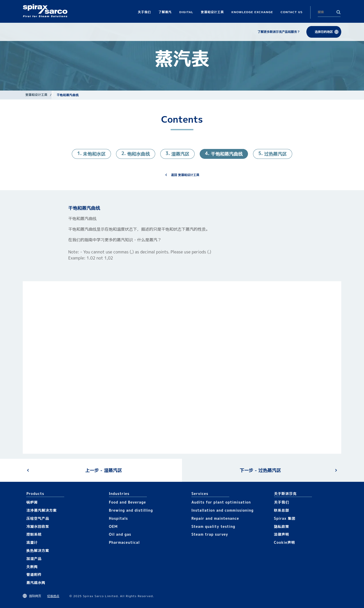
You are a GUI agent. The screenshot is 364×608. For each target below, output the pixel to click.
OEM (113, 526)
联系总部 (282, 510)
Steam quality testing (213, 526)
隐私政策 (282, 526)
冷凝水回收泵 (38, 526)
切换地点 (53, 596)
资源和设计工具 (36, 95)
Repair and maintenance (215, 518)
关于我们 (282, 502)
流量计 (32, 542)
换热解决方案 (38, 550)
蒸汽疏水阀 (36, 583)
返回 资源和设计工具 (185, 175)
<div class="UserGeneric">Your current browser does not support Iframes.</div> (182, 367)
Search (338, 12)
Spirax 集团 (285, 518)
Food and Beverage (128, 502)
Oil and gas (120, 534)
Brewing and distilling (131, 510)
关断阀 (32, 567)
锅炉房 (32, 502)
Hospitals (118, 518)
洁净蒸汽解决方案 (41, 510)
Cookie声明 (285, 542)
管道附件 (34, 574)
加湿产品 (34, 559)
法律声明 (282, 534)
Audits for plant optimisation (221, 502)
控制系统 (34, 534)
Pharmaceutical (124, 542)
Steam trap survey (210, 534)
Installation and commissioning (222, 510)
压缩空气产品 (38, 518)
